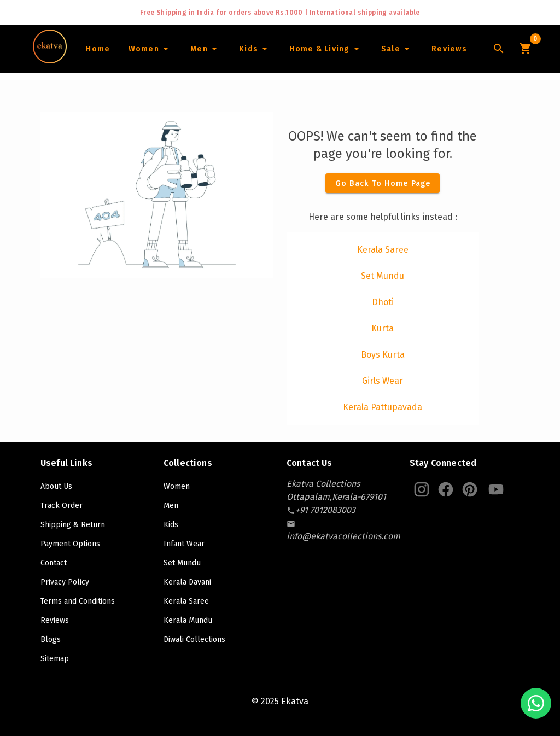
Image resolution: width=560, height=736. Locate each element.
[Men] (205, 49)
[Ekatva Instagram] (422, 489)
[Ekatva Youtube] (496, 489)
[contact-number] (325, 510)
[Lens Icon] (499, 49)
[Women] (150, 49)
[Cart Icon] (525, 49)
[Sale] (397, 49)
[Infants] (255, 49)
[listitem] (383, 250)
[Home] (98, 49)
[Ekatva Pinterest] (470, 489)
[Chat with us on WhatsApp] (536, 703)
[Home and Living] (326, 49)
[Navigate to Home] (50, 60)
